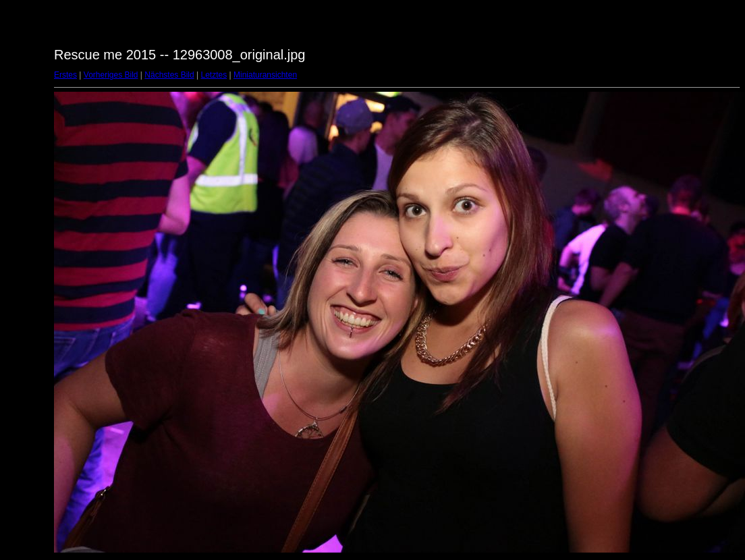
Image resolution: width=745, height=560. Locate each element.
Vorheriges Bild (111, 75)
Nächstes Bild (169, 75)
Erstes (65, 75)
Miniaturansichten (265, 75)
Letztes (214, 75)
